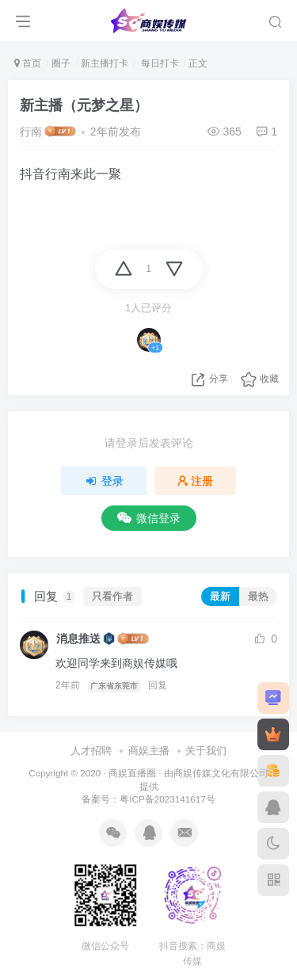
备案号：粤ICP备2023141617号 (148, 799)
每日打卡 (158, 63)
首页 (28, 63)
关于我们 (206, 751)
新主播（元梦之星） (84, 105)
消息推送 (78, 639)
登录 (104, 481)
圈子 (61, 63)
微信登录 (149, 518)
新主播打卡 (105, 63)
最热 (258, 597)
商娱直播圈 (132, 773)
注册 (196, 481)
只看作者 (112, 597)
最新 (220, 597)
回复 (158, 685)
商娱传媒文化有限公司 (221, 773)
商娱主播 (149, 751)
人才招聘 (91, 751)
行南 (31, 132)
